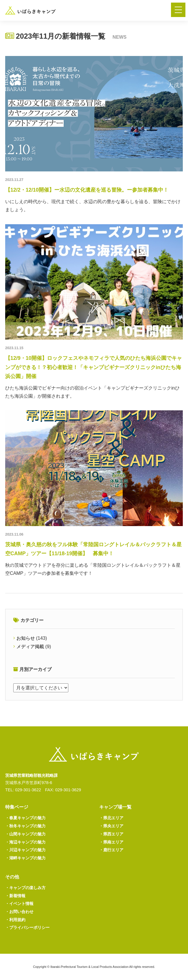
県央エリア (111, 826)
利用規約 (15, 920)
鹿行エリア (111, 850)
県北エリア (111, 818)
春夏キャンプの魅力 (25, 818)
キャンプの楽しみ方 (25, 888)
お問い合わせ (19, 912)
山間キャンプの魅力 (25, 834)
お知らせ (26, 638)
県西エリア (111, 834)
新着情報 (15, 896)
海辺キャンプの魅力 (25, 842)
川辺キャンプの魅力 (25, 850)
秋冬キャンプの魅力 (25, 826)
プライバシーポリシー (27, 927)
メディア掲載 (30, 646)
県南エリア (111, 842)
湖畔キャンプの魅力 (25, 858)
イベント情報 (19, 904)
